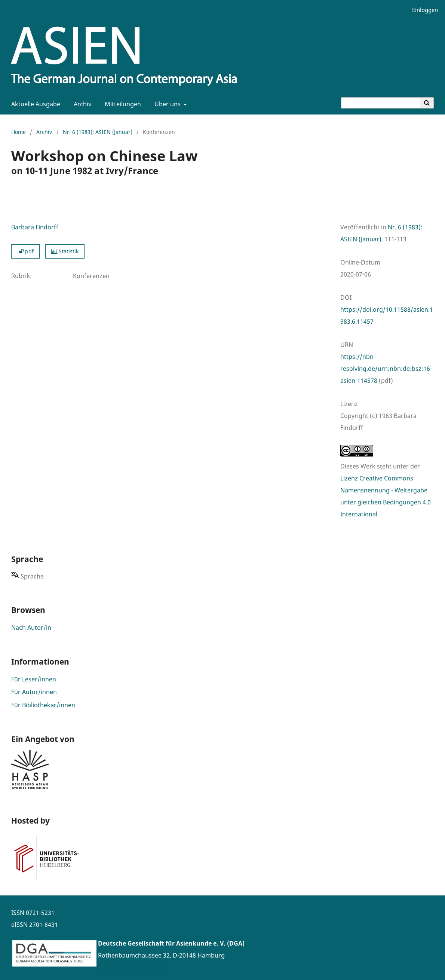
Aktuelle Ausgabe (34, 104)
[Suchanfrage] (381, 103)
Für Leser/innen (34, 679)
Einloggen (422, 10)
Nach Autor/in (31, 628)
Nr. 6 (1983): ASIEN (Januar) (98, 132)
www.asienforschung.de (133, 967)
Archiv (81, 104)
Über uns (167, 104)
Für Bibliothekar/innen (43, 705)
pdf (25, 251)
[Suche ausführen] (427, 103)
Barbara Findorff (35, 227)
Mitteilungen (121, 104)
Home (19, 132)
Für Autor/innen (34, 692)
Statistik (65, 251)
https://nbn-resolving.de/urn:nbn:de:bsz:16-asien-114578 (386, 369)
